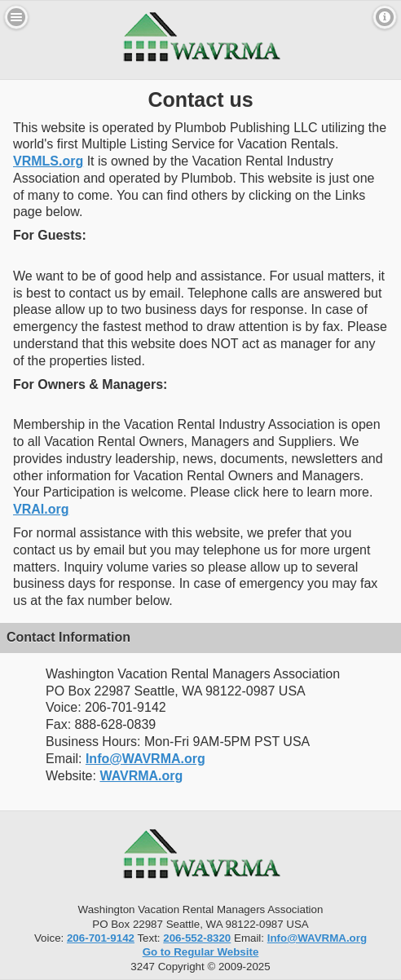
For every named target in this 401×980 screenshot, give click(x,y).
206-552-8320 (197, 938)
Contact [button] (385, 17)
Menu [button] (16, 17)
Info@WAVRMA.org (145, 759)
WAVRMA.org (141, 776)
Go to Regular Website (201, 952)
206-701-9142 (101, 938)
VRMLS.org (48, 161)
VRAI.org (41, 509)
